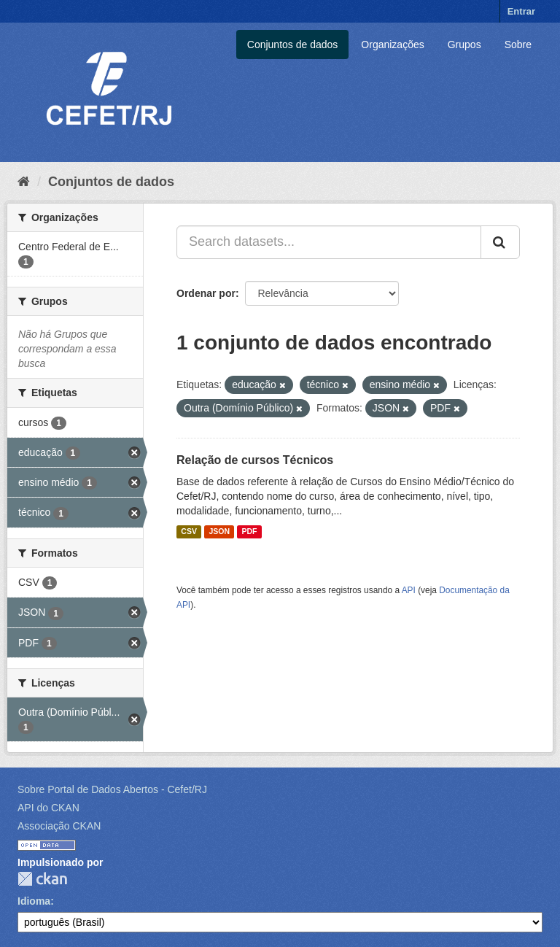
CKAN (42, 879)
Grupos (464, 45)
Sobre (518, 45)
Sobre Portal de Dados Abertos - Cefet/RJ (112, 789)
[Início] (24, 182)
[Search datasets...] (329, 242)
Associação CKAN (59, 826)
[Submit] (500, 242)
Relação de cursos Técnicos (255, 460)
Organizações (392, 45)
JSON (219, 532)
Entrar (521, 11)
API (409, 590)
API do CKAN (48, 808)
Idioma (34, 901)
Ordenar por (206, 293)
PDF (249, 532)
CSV (189, 532)
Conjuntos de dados (293, 45)
